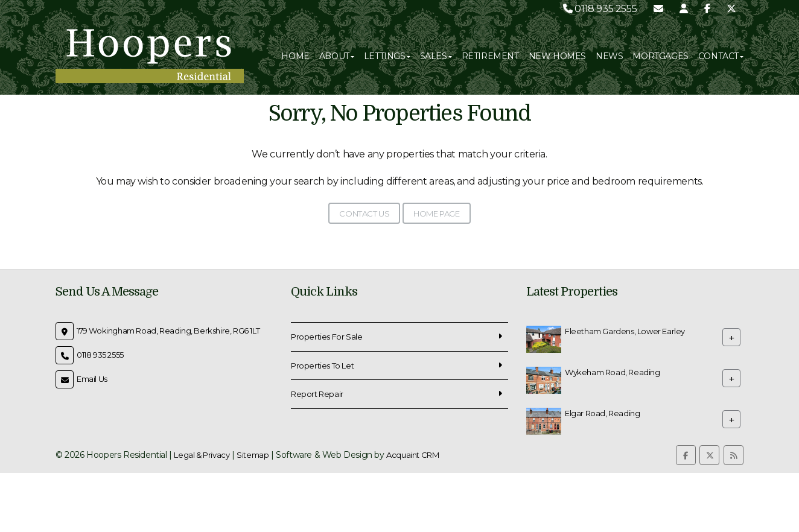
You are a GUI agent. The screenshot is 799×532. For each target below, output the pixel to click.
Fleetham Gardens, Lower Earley (625, 331)
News (609, 56)
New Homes (557, 56)
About (337, 56)
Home (295, 56)
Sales (436, 56)
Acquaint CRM (412, 455)
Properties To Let (322, 366)
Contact (721, 56)
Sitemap (253, 455)
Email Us (92, 379)
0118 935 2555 (600, 9)
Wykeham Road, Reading (613, 372)
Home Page (436, 214)
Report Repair (317, 394)
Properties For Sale (326, 337)
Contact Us (364, 214)
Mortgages (660, 56)
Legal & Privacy (202, 455)
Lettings (387, 56)
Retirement (490, 56)
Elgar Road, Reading (602, 413)
